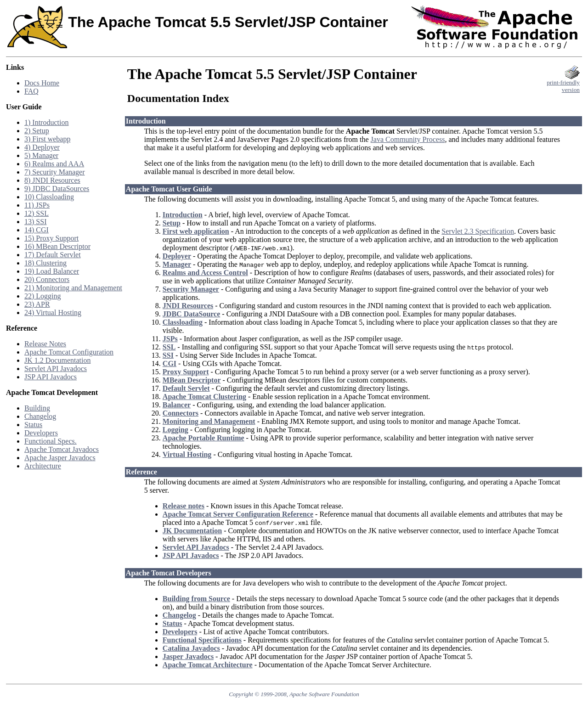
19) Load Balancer (52, 271)
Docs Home (42, 83)
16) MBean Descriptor (57, 246)
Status (33, 425)
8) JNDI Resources (52, 180)
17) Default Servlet (53, 255)
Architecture (43, 466)
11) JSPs (37, 205)
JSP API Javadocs (51, 377)
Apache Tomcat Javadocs (62, 449)
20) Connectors (47, 279)
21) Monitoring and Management (73, 288)
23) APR (37, 304)
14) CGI (37, 230)
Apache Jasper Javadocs (60, 458)
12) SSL (37, 213)
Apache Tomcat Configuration (69, 352)
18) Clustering (45, 263)
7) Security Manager (55, 172)
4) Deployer (42, 147)
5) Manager (41, 155)
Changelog (40, 416)
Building (37, 408)
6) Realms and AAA (54, 164)
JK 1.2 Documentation (57, 360)
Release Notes (45, 344)
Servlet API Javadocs (56, 369)
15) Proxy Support (51, 238)
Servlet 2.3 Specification (478, 231)
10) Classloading (49, 197)
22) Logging (43, 296)
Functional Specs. (51, 441)
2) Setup (37, 131)
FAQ (31, 91)
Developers (41, 433)
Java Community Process (408, 139)
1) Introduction (46, 122)
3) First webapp (47, 139)
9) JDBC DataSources (57, 189)
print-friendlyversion (563, 83)
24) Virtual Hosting (53, 313)
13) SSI (35, 222)
